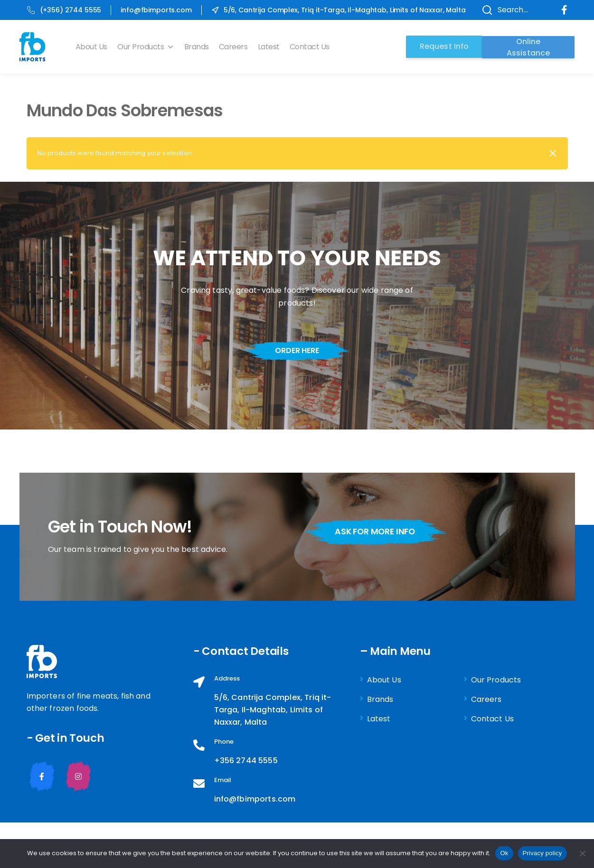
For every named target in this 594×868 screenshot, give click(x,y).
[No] (582, 853)
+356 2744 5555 (246, 761)
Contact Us (311, 47)
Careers (235, 47)
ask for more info (379, 532)
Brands (198, 47)
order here (297, 350)
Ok (504, 853)
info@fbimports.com (156, 10)
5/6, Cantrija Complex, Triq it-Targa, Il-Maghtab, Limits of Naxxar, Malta (339, 10)
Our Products (148, 47)
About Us (93, 47)
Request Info (442, 46)
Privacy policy (542, 853)
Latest (270, 47)
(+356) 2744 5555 (64, 10)
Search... (501, 10)
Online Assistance (528, 46)
